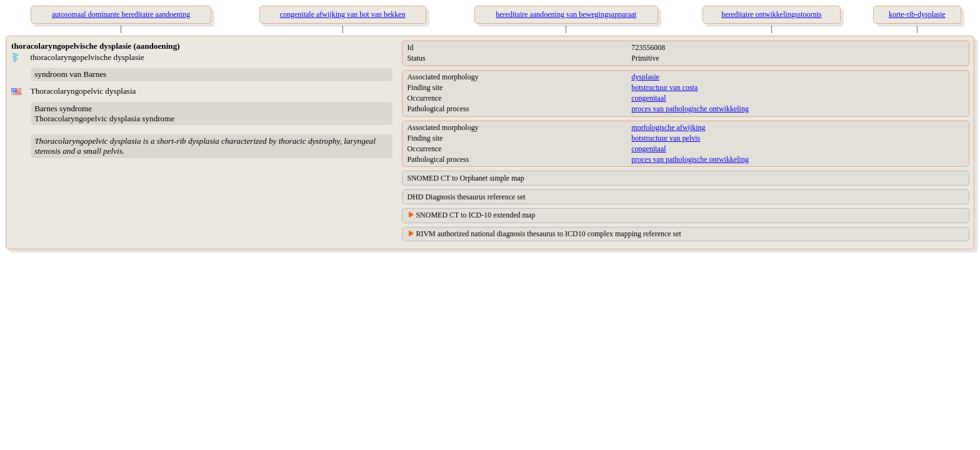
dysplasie (645, 77)
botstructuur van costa (664, 87)
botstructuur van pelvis (666, 138)
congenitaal (648, 98)
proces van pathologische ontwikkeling (690, 109)
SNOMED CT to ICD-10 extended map (475, 215)
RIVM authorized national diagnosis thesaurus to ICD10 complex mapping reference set (548, 234)
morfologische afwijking (668, 127)
